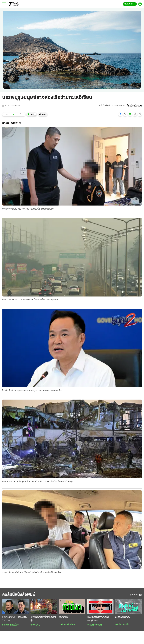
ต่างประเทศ (119, 106)
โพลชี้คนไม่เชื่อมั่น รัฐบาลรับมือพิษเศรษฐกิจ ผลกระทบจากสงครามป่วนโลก (32, 391)
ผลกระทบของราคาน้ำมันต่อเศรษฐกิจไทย (98, 619)
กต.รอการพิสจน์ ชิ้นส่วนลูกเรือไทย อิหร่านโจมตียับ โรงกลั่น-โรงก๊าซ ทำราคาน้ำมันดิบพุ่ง (38, 482)
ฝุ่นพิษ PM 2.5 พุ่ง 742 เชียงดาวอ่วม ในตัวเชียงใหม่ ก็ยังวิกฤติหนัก (30, 300)
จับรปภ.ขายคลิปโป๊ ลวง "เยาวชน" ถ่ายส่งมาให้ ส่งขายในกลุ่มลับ (28, 209)
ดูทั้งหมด (136, 595)
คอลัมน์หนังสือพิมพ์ (20, 595)
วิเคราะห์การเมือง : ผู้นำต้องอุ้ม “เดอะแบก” (15, 619)
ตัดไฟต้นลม (63, 618)
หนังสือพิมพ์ (105, 106)
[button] (120, 114)
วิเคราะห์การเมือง (10, 625)
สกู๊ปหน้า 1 (35, 625)
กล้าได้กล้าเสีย (122, 625)
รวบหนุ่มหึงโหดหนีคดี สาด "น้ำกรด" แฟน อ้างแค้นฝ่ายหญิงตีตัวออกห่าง (31, 573)
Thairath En (130, 4)
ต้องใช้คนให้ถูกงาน (123, 618)
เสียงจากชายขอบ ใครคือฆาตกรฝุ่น (43, 619)
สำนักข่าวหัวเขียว (67, 625)
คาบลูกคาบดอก (94, 625)
